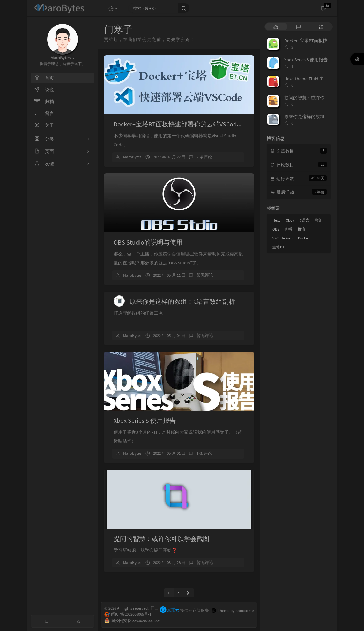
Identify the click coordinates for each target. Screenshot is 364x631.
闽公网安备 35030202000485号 (131, 621)
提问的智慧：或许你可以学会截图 (161, 539)
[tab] (276, 27)
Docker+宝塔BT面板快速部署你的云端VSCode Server (186, 124)
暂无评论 (205, 275)
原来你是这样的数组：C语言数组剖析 (182, 301)
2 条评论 (204, 157)
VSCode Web (282, 238)
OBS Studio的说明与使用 (148, 242)
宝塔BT (278, 247)
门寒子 (157, 608)
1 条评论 (204, 453)
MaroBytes (132, 157)
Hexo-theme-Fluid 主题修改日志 (315, 79)
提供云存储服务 (184, 610)
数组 (319, 220)
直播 (288, 229)
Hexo (277, 220)
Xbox (290, 220)
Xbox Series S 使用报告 (145, 420)
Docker (304, 238)
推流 (301, 229)
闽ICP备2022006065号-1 (128, 615)
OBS (276, 229)
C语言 (305, 220)
